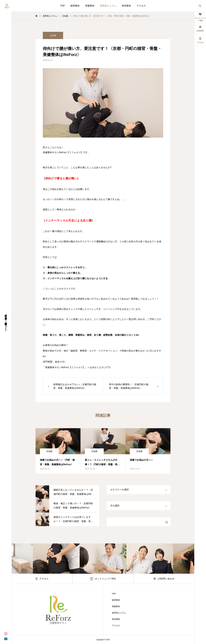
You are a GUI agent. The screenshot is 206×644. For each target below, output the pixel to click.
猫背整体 (75, 6)
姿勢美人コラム (108, 6)
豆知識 (53, 35)
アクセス (141, 6)
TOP (63, 6)
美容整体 (126, 6)
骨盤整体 (90, 6)
